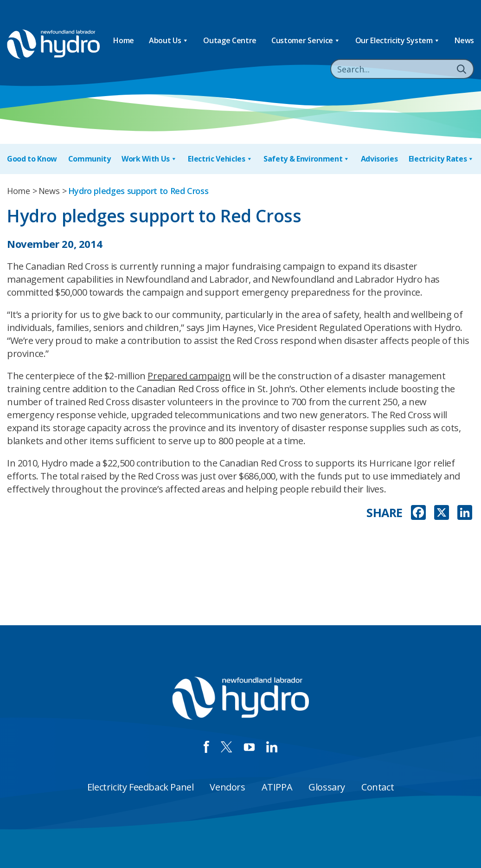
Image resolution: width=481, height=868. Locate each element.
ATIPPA (277, 787)
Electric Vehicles (220, 159)
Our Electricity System (398, 41)
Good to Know (32, 159)
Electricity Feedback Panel (141, 787)
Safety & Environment (307, 159)
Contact (378, 787)
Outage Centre (230, 40)
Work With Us (149, 159)
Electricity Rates (441, 159)
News (464, 40)
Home (124, 40)
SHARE (385, 513)
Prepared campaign (189, 376)
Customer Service (306, 41)
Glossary (327, 787)
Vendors (227, 787)
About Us (169, 41)
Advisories (379, 159)
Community (90, 159)
